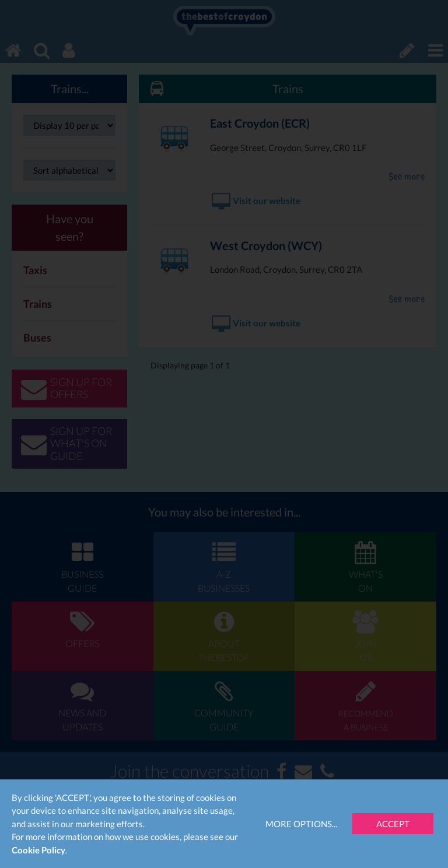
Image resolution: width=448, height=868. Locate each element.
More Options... (301, 824)
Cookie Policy (38, 850)
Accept (393, 824)
